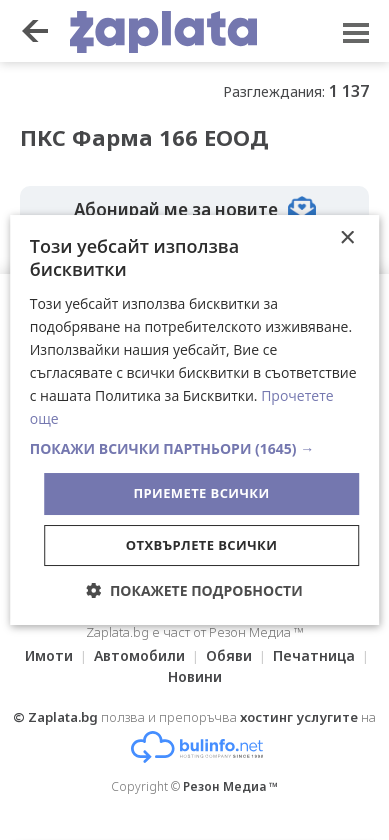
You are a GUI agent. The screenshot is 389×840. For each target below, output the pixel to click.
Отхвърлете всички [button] (201, 545)
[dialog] (195, 420)
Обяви (229, 655)
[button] (195, 449)
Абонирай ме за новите (195, 210)
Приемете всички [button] (201, 493)
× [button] (346, 238)
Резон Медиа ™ (230, 786)
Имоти (49, 655)
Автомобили (139, 655)
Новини (195, 676)
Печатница (314, 655)
